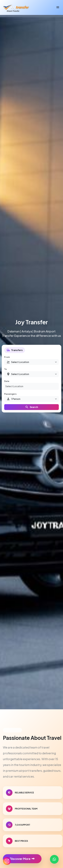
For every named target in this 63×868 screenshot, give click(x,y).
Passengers (10, 394)
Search (32, 407)
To (6, 369)
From (7, 357)
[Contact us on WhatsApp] (54, 859)
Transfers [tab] (15, 350)
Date (7, 381)
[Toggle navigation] (58, 7)
